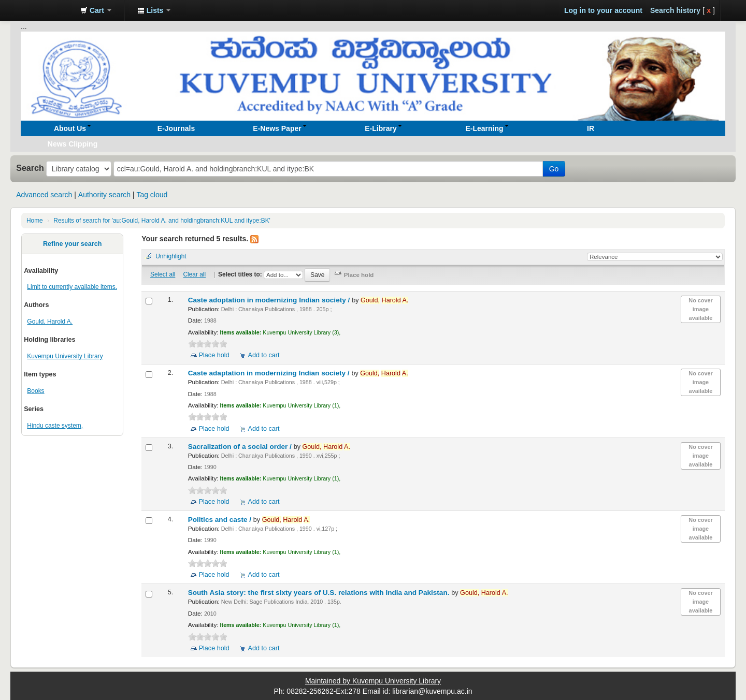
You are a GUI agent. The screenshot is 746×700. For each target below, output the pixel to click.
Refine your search (72, 244)
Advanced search (44, 195)
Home (35, 221)
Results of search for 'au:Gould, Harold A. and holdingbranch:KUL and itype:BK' (162, 221)
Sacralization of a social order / (241, 447)
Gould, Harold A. (50, 322)
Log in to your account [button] (603, 10)
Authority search (104, 195)
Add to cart (264, 355)
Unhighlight (171, 256)
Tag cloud (152, 195)
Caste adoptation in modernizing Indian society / (270, 300)
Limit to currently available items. (72, 287)
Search (30, 168)
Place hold (214, 355)
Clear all (195, 274)
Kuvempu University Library (65, 356)
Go (554, 169)
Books (35, 391)
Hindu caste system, (55, 426)
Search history (675, 10)
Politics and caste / (221, 520)
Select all (163, 274)
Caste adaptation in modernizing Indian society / (270, 373)
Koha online (47, 10)
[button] (96, 10)
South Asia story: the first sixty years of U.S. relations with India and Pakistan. (320, 593)
